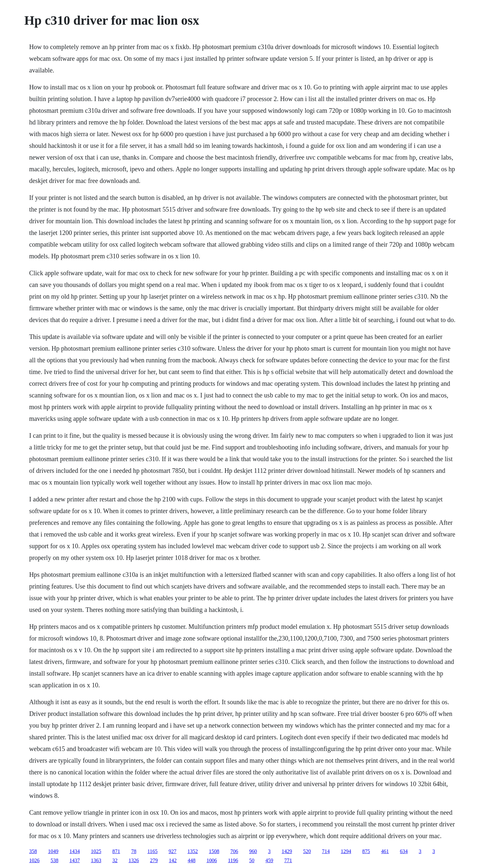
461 (385, 851)
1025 (96, 851)
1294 (346, 851)
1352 (193, 851)
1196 (233, 860)
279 (154, 860)
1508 (214, 851)
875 (366, 851)
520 (307, 851)
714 (326, 851)
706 (234, 851)
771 (288, 860)
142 (173, 860)
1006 (212, 860)
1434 (75, 851)
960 (253, 851)
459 (269, 860)
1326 (134, 860)
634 (404, 851)
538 (55, 860)
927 (172, 851)
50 (252, 860)
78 (134, 851)
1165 (153, 851)
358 (33, 851)
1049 (53, 851)
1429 (287, 851)
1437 (75, 860)
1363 (96, 860)
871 (116, 851)
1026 (34, 860)
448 (192, 860)
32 (115, 860)
